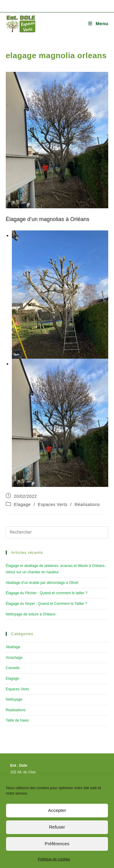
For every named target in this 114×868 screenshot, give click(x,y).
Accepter (57, 810)
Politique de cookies (54, 859)
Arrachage (14, 658)
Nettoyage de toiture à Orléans (31, 614)
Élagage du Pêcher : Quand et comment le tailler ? (47, 593)
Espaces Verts (52, 504)
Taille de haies (17, 720)
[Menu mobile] (98, 23)
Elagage (22, 504)
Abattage (13, 647)
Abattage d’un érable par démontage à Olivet (42, 583)
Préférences (57, 844)
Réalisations (87, 504)
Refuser (57, 827)
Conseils (13, 668)
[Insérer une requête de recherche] (57, 532)
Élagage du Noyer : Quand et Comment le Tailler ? (47, 604)
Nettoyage (14, 699)
